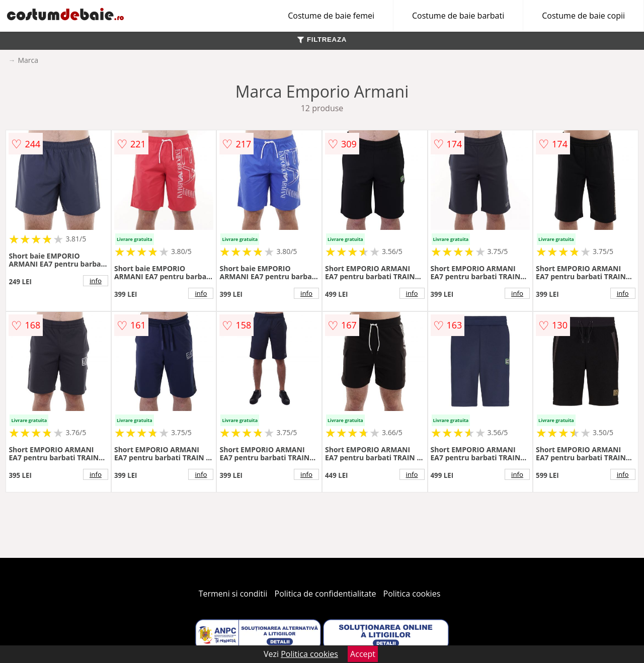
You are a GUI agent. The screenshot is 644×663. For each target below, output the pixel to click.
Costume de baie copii (583, 16)
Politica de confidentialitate (326, 594)
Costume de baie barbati (458, 16)
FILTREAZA (322, 39)
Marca (28, 60)
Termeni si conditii (233, 594)
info (96, 281)
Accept (363, 654)
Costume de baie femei (331, 16)
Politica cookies (412, 594)
